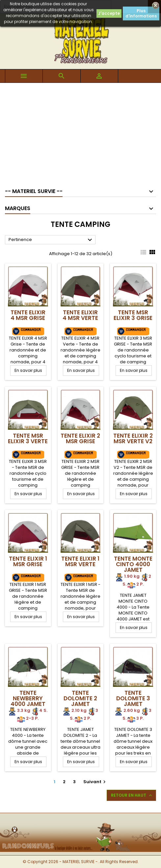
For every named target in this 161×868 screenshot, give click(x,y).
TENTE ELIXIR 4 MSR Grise (28, 315)
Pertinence (51, 240)
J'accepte (109, 13)
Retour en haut (132, 795)
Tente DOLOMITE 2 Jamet (80, 698)
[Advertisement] (80, 132)
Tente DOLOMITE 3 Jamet (133, 698)
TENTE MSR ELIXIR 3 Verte (28, 438)
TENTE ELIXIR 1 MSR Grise (28, 561)
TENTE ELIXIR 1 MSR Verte (80, 561)
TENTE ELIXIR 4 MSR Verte (80, 315)
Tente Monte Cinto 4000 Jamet (133, 564)
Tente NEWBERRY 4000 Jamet (28, 698)
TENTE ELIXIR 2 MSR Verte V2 (133, 438)
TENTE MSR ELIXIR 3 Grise (133, 315)
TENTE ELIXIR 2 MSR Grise (80, 438)
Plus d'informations (141, 13)
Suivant (95, 782)
